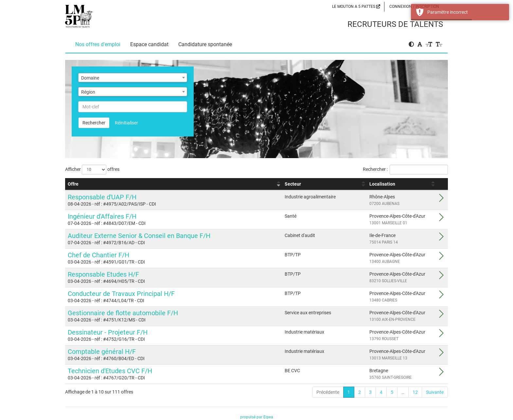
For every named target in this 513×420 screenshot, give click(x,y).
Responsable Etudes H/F (103, 274)
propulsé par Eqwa (257, 417)
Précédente (328, 392)
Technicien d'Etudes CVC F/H (110, 371)
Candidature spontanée (205, 44)
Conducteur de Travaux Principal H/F (121, 294)
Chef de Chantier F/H (98, 255)
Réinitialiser (126, 123)
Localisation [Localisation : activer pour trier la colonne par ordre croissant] (382, 184)
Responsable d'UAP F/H (102, 197)
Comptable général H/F (102, 352)
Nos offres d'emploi (98, 44)
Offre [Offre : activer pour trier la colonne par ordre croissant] (73, 184)
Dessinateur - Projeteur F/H (108, 332)
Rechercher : (405, 170)
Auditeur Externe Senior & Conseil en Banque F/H (139, 236)
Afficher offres (92, 170)
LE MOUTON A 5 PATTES (356, 7)
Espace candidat (149, 44)
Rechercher (94, 123)
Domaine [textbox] (90, 78)
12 (415, 392)
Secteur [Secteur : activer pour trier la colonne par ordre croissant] (293, 184)
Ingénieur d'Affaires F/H (102, 216)
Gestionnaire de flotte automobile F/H (123, 313)
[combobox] (133, 78)
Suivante (435, 392)
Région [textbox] (88, 92)
